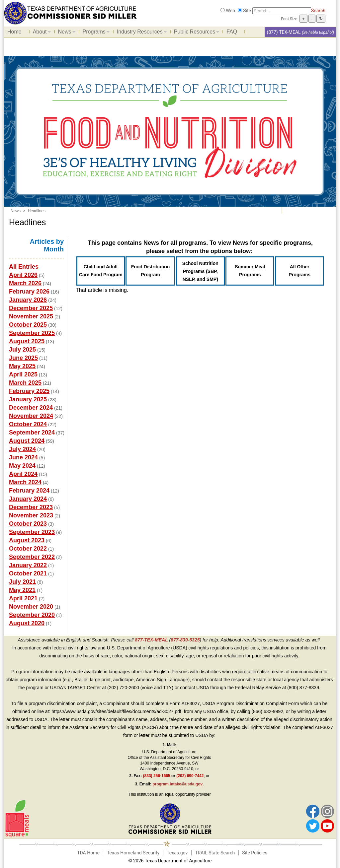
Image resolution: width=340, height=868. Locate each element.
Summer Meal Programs (250, 271)
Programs (94, 33)
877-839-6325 (185, 640)
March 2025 (25, 383)
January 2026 (28, 300)
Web (230, 11)
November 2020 (31, 607)
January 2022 (28, 565)
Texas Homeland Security (133, 853)
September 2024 (32, 433)
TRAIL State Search (215, 853)
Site (247, 11)
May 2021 (22, 590)
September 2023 (32, 532)
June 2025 (23, 358)
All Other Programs (300, 271)
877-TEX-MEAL (151, 640)
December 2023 (31, 507)
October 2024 (28, 424)
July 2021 (22, 582)
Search (318, 11)
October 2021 (28, 573)
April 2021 (23, 598)
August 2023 (27, 540)
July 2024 (22, 449)
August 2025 (27, 341)
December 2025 (31, 308)
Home (14, 32)
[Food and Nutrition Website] (70, 13)
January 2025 (28, 399)
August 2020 (27, 623)
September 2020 (32, 615)
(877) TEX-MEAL (284, 32)
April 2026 (23, 275)
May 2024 (22, 466)
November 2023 (31, 515)
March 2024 (25, 482)
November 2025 (31, 316)
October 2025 (28, 325)
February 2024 (29, 491)
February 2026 (29, 292)
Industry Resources (140, 33)
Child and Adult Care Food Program (101, 271)
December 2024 (31, 408)
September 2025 (32, 333)
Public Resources (195, 33)
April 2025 (23, 374)
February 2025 (29, 391)
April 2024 (23, 474)
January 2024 (28, 499)
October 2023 (28, 524)
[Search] (282, 11)
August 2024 (27, 441)
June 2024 (23, 457)
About (40, 33)
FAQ (232, 32)
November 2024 (31, 416)
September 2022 (32, 557)
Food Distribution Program (151, 271)
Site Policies (255, 853)
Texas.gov (177, 853)
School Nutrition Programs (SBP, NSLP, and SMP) (200, 271)
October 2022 (28, 549)
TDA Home (88, 853)
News (65, 33)
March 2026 (25, 283)
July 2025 (22, 350)
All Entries (24, 267)
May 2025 (22, 366)
